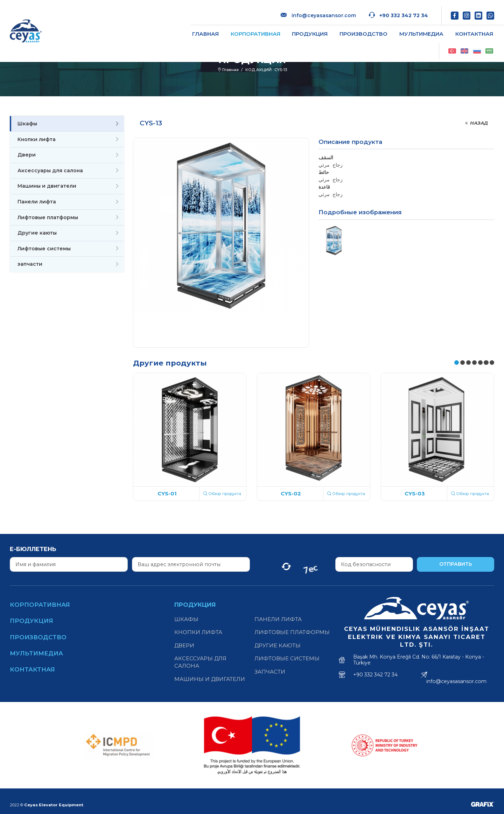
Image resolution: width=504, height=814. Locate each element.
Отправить (456, 564)
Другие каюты (37, 233)
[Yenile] (286, 564)
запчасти (30, 264)
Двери (27, 155)
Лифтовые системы (44, 249)
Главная (141, 27)
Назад (476, 123)
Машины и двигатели (47, 186)
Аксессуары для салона (50, 171)
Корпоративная (191, 27)
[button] (457, 363)
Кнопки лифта (37, 139)
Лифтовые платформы (48, 217)
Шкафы (27, 124)
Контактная (409, 27)
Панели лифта (37, 202)
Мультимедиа (357, 27)
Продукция (245, 27)
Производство (299, 27)
